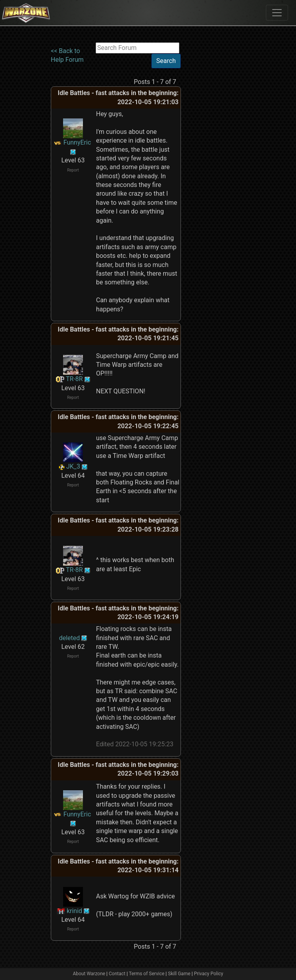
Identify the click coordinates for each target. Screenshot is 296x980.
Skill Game (179, 974)
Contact (117, 974)
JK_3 (73, 466)
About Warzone (89, 974)
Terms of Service (147, 974)
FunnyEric (77, 142)
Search (166, 61)
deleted (70, 638)
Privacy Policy (209, 974)
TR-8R (74, 379)
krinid (74, 911)
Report (73, 170)
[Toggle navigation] (277, 13)
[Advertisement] (213, 161)
